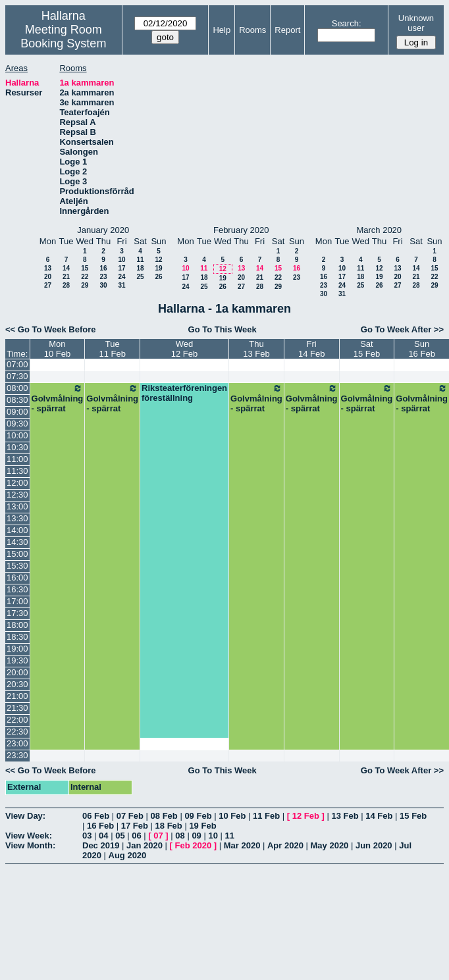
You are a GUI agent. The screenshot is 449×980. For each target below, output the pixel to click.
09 (196, 836)
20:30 (17, 684)
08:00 (17, 388)
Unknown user (416, 23)
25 (140, 277)
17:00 (17, 601)
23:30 (17, 755)
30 (103, 285)
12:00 (17, 483)
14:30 (17, 542)
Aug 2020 (128, 855)
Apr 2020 (285, 845)
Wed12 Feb (184, 349)
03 (87, 836)
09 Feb (198, 816)
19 (158, 268)
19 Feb (202, 826)
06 (136, 836)
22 (85, 277)
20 (48, 277)
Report (287, 30)
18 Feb (169, 826)
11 (140, 260)
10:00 (17, 435)
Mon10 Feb (57, 349)
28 (66, 285)
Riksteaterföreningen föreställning (184, 393)
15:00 (17, 554)
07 (158, 836)
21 (66, 277)
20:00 (17, 672)
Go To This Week (223, 329)
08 (180, 836)
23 (103, 277)
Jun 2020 (374, 845)
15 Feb (413, 816)
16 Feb (100, 826)
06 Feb (96, 816)
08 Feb (164, 816)
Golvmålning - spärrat (58, 398)
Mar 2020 (242, 845)
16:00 (17, 578)
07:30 (17, 376)
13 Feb (345, 816)
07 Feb (130, 816)
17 (121, 268)
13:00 (17, 506)
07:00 (17, 364)
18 (140, 268)
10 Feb (232, 816)
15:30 (17, 566)
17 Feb (135, 826)
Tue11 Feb (112, 349)
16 (103, 268)
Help (222, 30)
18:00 (17, 625)
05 (120, 836)
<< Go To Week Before (51, 329)
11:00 (17, 459)
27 (48, 285)
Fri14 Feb (311, 349)
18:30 (17, 637)
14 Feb (379, 816)
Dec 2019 (101, 845)
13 (48, 268)
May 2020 (330, 845)
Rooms (252, 30)
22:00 (17, 720)
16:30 (17, 589)
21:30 (17, 708)
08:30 (17, 400)
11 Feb (266, 816)
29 (85, 285)
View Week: (29, 836)
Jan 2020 (145, 845)
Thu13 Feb (256, 349)
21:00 (17, 696)
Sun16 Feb (421, 349)
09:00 (17, 412)
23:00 (17, 743)
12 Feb (306, 816)
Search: (347, 23)
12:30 (17, 495)
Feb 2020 (194, 845)
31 (121, 285)
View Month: (30, 845)
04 (103, 836)
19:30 (17, 660)
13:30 (17, 518)
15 (85, 268)
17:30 (17, 613)
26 (158, 277)
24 (121, 277)
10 (121, 260)
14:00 (17, 530)
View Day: (25, 816)
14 (66, 268)
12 (158, 260)
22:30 (17, 732)
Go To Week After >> (402, 329)
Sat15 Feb (367, 349)
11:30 (17, 471)
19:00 (17, 649)
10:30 (17, 447)
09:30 (17, 424)
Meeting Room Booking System (63, 37)
